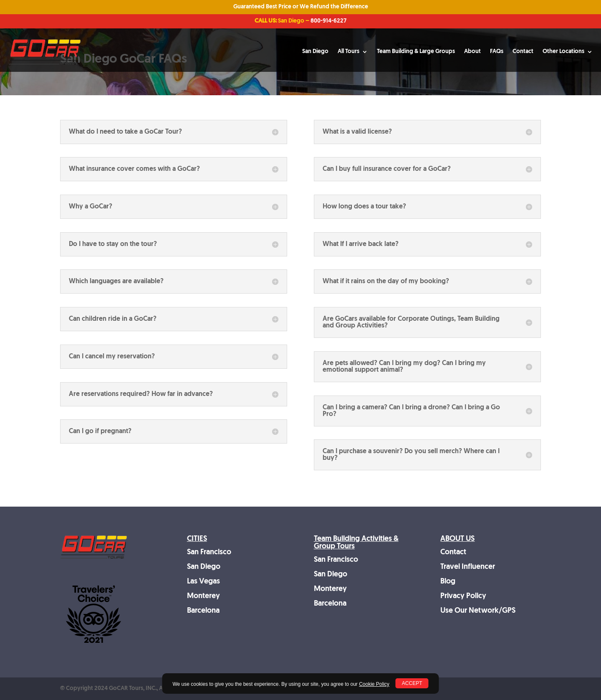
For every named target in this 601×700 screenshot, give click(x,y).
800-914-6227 (328, 21)
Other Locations (563, 52)
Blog (448, 582)
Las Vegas (203, 582)
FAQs (497, 52)
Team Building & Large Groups (416, 52)
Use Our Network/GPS (478, 611)
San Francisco (209, 552)
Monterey (203, 596)
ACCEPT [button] (412, 683)
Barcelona (203, 611)
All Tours (348, 52)
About (472, 52)
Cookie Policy (374, 684)
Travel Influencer (468, 567)
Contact (523, 52)
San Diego (315, 52)
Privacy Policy (463, 596)
